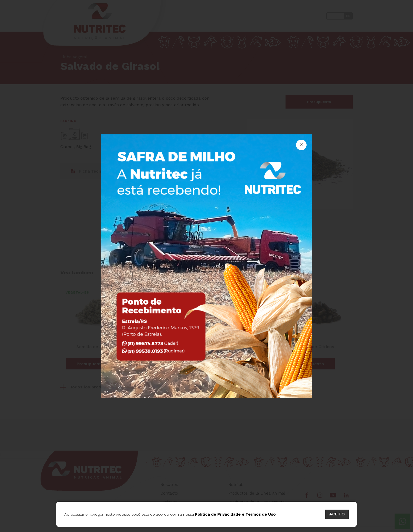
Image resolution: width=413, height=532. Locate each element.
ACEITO (337, 514)
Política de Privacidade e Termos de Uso (235, 514)
